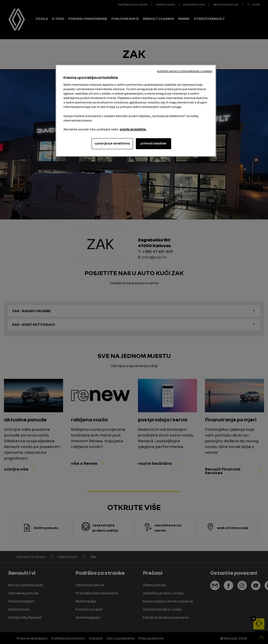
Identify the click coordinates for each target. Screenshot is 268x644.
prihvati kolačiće (153, 143)
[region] (136, 111)
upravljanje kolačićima (112, 143)
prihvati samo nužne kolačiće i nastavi (185, 71)
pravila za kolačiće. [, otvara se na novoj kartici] (133, 129)
